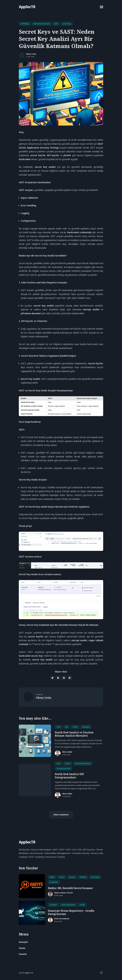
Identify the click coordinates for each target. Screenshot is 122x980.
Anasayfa (23, 942)
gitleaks (83, 877)
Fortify (75, 727)
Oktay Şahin (67, 752)
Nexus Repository (68, 905)
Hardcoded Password (42, 24)
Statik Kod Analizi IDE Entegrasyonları (69, 776)
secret (62, 877)
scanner (72, 877)
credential (54, 882)
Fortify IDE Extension (83, 764)
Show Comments (61, 815)
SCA (67, 727)
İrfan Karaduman (62, 919)
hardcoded (95, 877)
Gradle (82, 905)
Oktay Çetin (31, 54)
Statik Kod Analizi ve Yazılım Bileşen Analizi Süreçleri (74, 734)
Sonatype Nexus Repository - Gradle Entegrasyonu (71, 912)
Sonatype (86, 727)
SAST (56, 24)
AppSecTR (27, 7)
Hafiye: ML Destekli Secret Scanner (70, 888)
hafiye (52, 877)
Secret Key (67, 24)
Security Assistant (64, 769)
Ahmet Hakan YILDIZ (63, 893)
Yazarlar (23, 954)
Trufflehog (25, 24)
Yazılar (22, 948)
